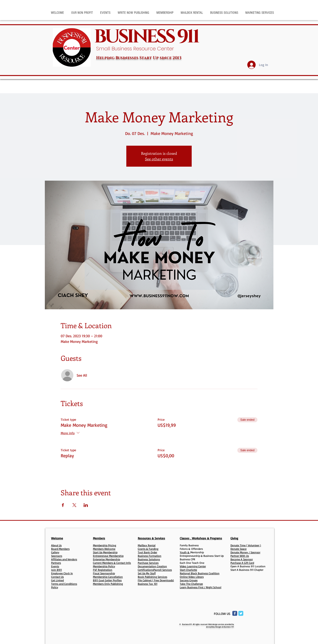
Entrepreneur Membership (108, 556)
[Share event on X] (74, 505)
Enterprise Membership (106, 559)
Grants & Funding (148, 549)
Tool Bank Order (147, 552)
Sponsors (57, 556)
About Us (56, 545)
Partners (56, 563)
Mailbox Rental (147, 545)
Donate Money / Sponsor (245, 552)
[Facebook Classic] (235, 613)
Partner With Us (240, 556)
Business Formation (150, 556)
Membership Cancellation (108, 577)
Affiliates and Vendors (64, 559)
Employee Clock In (62, 573)
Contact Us (57, 577)
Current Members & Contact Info (112, 563)
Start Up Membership (105, 552)
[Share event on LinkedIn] (86, 505)
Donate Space (238, 549)
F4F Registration (103, 570)
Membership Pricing (104, 545)
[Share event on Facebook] (63, 505)
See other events (159, 159)
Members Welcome (104, 549)
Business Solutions (149, 559)
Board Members (60, 549)
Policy (55, 587)
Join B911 (57, 570)
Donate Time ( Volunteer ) (246, 545)
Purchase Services (148, 563)
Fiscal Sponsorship (104, 573)
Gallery (55, 552)
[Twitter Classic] (241, 613)
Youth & (185, 552)
